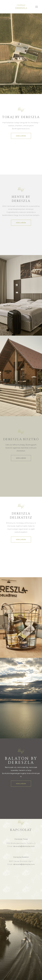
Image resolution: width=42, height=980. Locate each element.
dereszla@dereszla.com (24, 846)
